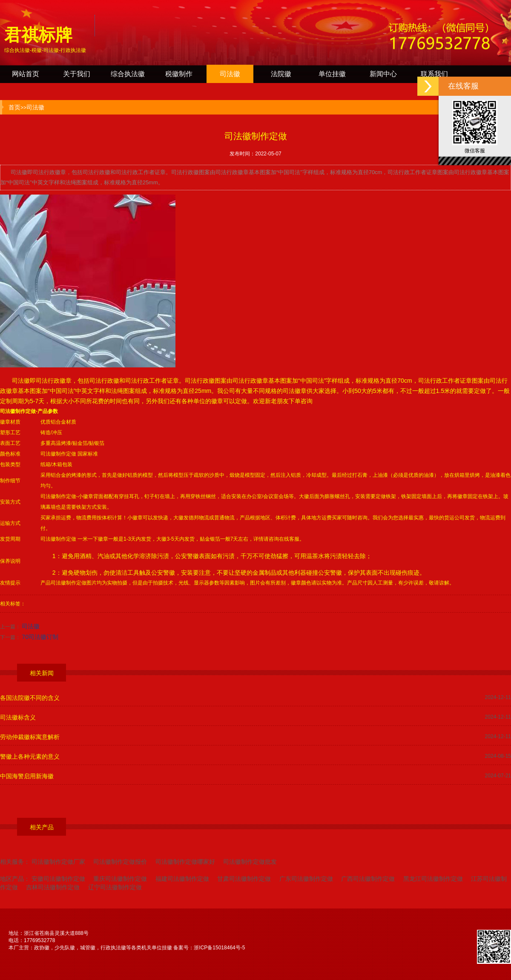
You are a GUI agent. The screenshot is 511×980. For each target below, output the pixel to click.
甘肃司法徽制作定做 (244, 879)
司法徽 (230, 74)
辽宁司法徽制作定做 (115, 887)
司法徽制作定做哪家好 (185, 862)
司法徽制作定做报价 (120, 862)
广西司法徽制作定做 (368, 879)
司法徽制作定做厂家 (58, 862)
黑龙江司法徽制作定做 (433, 879)
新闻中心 (383, 74)
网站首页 (26, 74)
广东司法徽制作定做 (306, 879)
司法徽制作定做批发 (250, 862)
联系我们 (434, 74)
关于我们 (77, 74)
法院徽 (281, 74)
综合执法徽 (128, 74)
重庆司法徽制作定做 (120, 879)
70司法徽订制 (40, 637)
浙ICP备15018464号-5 (219, 948)
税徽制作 (179, 74)
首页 (14, 107)
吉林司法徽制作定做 (53, 887)
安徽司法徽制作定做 (58, 879)
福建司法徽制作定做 (182, 879)
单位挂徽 (332, 74)
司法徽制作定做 (18, 411)
